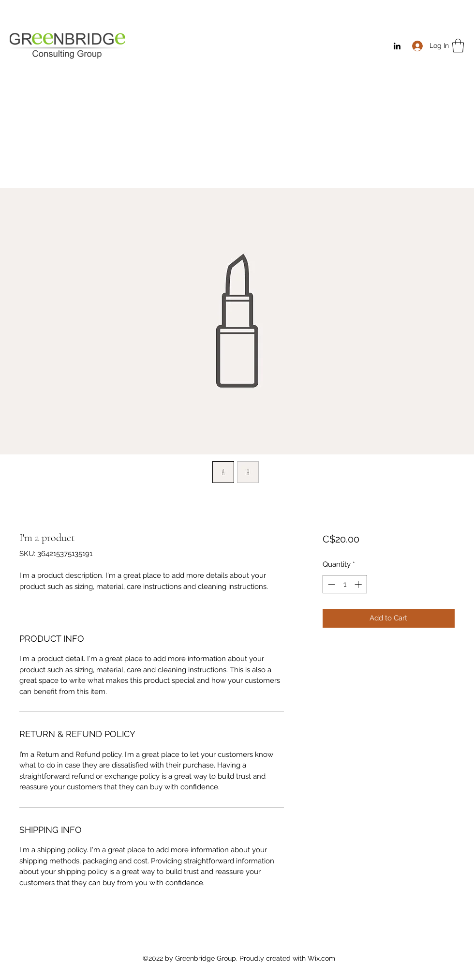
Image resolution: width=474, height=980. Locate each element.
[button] (458, 46)
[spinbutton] (345, 584)
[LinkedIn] (397, 46)
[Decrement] (331, 584)
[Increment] (359, 584)
